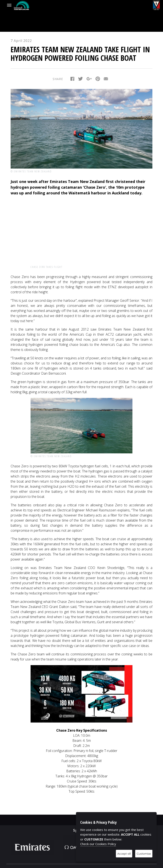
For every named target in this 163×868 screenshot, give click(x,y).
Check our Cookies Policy (98, 844)
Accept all (124, 854)
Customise (144, 854)
